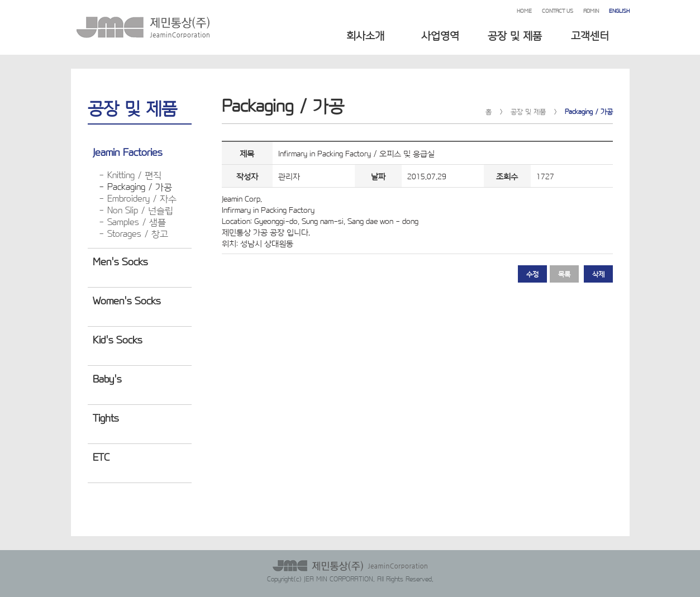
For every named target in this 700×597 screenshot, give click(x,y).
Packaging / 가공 (589, 111)
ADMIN (591, 10)
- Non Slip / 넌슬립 (136, 210)
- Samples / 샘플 (132, 221)
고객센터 (590, 35)
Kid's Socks (117, 339)
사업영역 (440, 35)
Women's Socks (127, 300)
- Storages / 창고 (134, 233)
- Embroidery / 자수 (138, 198)
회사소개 (365, 35)
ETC (101, 456)
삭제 (598, 274)
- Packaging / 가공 (135, 186)
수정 (532, 274)
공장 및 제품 (515, 35)
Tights (106, 417)
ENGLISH (619, 10)
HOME (524, 10)
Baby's (107, 378)
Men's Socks (120, 261)
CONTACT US (558, 10)
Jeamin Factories (127, 151)
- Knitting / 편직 (130, 175)
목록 (564, 274)
